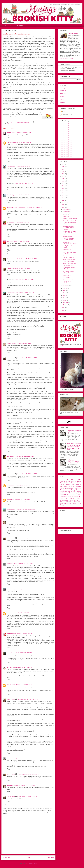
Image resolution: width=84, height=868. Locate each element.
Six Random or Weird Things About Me (69, 272)
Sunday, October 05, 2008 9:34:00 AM (21, 166)
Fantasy (74, 483)
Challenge (73, 481)
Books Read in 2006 (67, 156)
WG (80, 500)
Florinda (9, 142)
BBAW (61, 481)
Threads (62, 96)
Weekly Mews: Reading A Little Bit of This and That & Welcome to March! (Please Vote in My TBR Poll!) (74, 447)
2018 (63, 183)
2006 (63, 310)
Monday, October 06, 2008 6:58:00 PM (19, 613)
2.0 (60, 480)
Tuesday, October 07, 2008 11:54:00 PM (28, 699)
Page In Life (71, 491)
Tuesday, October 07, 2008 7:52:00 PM (22, 667)
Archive (79, 479)
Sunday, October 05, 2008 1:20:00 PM (24, 293)
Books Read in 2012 (67, 144)
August (65, 288)
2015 (63, 191)
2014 (63, 193)
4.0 (71, 479)
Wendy (9, 166)
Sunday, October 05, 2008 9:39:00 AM (20, 195)
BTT (66, 481)
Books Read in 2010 (67, 148)
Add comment (7, 805)
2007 (63, 308)
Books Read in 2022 (67, 124)
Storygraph (63, 88)
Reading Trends (77, 493)
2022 (63, 174)
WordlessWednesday (65, 503)
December (66, 209)
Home (29, 858)
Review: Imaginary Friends (70, 218)
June (64, 293)
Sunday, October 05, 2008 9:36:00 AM (24, 184)
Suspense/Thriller (73, 497)
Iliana (8, 758)
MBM (80, 487)
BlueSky (62, 99)
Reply (8, 137)
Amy (8, 195)
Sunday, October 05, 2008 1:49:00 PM (21, 343)
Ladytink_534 (11, 456)
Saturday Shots (67, 250)
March (65, 300)
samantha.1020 (11, 509)
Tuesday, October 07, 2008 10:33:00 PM (22, 685)
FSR (70, 483)
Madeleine (10, 564)
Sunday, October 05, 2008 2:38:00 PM (24, 456)
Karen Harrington (12, 259)
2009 (63, 205)
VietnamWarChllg (74, 500)
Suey (8, 222)
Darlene (9, 343)
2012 (63, 198)
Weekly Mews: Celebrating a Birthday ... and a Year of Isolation (74, 462)
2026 (63, 164)
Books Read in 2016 (67, 136)
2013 (63, 195)
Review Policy (8, 25)
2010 (63, 202)
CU (69, 481)
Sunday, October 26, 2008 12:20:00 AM (27, 797)
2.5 (63, 480)
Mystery (73, 490)
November (66, 212)
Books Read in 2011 (67, 146)
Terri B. (9, 685)
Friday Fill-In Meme (73, 485)
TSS (8, 124)
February (66, 302)
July (64, 291)
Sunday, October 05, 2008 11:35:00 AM (27, 259)
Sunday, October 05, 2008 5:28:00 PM (20, 500)
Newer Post (6, 858)
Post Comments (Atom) (32, 863)
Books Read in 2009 (67, 150)
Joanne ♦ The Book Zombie (14, 208)
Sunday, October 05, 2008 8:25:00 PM (19, 522)
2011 (63, 200)
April (64, 298)
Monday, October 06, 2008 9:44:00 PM (22, 634)
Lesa (8, 269)
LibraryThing (63, 94)
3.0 (65, 479)
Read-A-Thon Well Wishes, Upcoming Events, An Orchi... (69, 238)
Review (63, 495)
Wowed (74, 503)
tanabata (9, 634)
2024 (63, 169)
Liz (8, 613)
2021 (63, 176)
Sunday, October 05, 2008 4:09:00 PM (27, 474)
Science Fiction (72, 495)
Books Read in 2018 (67, 132)
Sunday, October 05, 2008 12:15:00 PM (20, 269)
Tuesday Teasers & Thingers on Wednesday (68, 281)
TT (66, 499)
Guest (61, 487)
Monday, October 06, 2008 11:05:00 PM (22, 653)
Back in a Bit (66, 278)
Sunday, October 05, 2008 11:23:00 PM (27, 538)
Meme (62, 488)
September (66, 286)
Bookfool (9, 667)
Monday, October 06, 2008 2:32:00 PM (21, 589)
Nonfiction (78, 490)
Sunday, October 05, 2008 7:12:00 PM (25, 509)
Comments (64, 115)
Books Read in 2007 (67, 154)
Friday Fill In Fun (67, 216)
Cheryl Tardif (10, 293)
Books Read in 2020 (67, 128)
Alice (8, 485)
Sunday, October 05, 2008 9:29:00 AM (22, 142)
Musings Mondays (65, 490)
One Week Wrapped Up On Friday (69, 253)
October (65, 214)
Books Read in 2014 (67, 140)
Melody (9, 653)
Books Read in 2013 (67, 142)
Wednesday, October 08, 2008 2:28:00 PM (21, 758)
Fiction (79, 483)
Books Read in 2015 (67, 138)
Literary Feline (11, 358)
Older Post (51, 858)
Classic (79, 481)
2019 (63, 181)
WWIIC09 (68, 502)
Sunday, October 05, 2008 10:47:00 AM (19, 241)
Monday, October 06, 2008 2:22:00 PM (23, 564)
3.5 (68, 479)
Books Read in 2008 (67, 152)
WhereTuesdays (78, 502)
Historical (67, 486)
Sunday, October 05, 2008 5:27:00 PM (20, 485)
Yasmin (9, 133)
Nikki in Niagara (11, 785)
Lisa (8, 522)
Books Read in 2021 (67, 126)
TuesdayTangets (64, 500)
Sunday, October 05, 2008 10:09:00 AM (20, 222)
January (65, 305)
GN (80, 485)
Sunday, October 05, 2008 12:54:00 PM (24, 280)
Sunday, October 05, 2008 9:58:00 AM (32, 208)
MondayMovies (69, 488)
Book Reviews (19, 25)
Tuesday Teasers (75, 499)
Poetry (76, 491)
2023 (63, 172)
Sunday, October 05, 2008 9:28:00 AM (21, 133)
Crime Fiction (64, 483)
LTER (76, 487)
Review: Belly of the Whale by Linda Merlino (70, 243)
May (64, 295)
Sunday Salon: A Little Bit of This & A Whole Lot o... (70, 233)
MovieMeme (78, 488)
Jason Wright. (17, 620)
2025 (63, 167)
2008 (63, 207)
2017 (63, 186)
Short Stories (63, 497)
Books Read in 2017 (67, 134)
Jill (8, 241)
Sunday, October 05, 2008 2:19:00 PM (27, 358)
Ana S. (9, 589)
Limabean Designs (65, 346)
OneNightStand (63, 491)
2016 (63, 188)
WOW (61, 502)
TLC (80, 497)
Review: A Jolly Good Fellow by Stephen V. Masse (69, 228)
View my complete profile (66, 59)
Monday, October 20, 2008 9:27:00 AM (26, 785)
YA (63, 505)
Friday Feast (63, 485)
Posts (63, 112)
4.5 (73, 479)
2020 (63, 179)
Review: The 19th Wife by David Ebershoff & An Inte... (70, 222)
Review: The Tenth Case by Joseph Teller (69, 264)
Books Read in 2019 (67, 130)
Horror (72, 487)
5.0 (76, 479)
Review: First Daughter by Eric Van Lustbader (70, 260)
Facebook (62, 102)
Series (79, 495)
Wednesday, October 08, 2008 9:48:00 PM (28, 774)
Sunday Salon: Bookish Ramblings (69, 268)
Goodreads (63, 91)
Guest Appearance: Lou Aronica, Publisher (69, 257)
